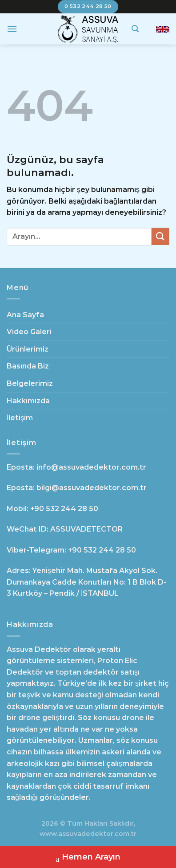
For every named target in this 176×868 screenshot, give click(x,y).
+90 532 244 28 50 (64, 509)
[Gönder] (160, 236)
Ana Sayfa (25, 315)
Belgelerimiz (30, 383)
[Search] (135, 29)
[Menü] (12, 29)
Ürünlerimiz (28, 349)
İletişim (20, 418)
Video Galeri (29, 332)
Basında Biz (28, 366)
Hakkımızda (28, 401)
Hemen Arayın (88, 858)
